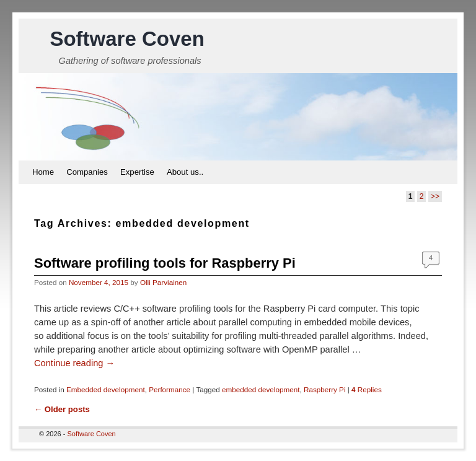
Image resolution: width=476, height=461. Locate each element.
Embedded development (106, 389)
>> (435, 196)
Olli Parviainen (163, 282)
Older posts (62, 409)
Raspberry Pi (325, 389)
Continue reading (74, 363)
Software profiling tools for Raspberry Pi (165, 263)
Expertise (137, 172)
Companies (87, 172)
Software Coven (127, 39)
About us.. (185, 172)
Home (43, 172)
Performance (170, 389)
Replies (367, 389)
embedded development (261, 389)
